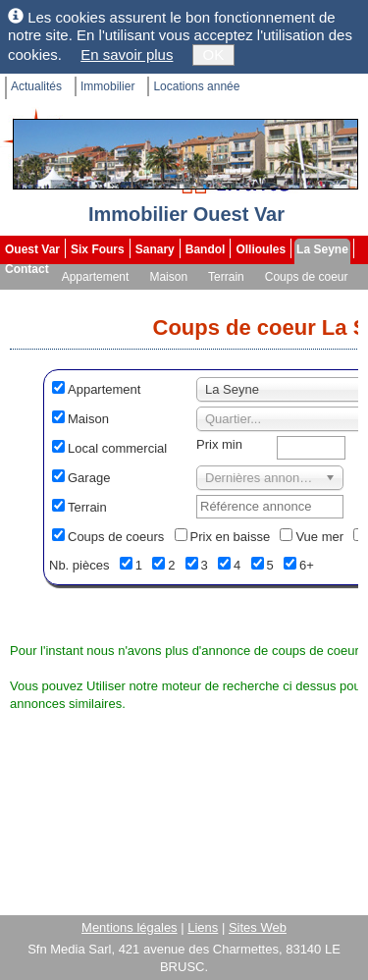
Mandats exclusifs (54, 297)
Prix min (219, 444)
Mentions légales (130, 927)
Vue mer (319, 537)
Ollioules (261, 249)
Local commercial (117, 448)
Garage (89, 478)
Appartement (96, 277)
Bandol (206, 249)
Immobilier (107, 86)
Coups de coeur (307, 277)
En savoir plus (127, 54)
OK (214, 54)
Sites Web (258, 927)
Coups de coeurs (116, 537)
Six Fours (98, 249)
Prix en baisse (231, 537)
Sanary (155, 249)
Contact (27, 269)
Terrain (226, 277)
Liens (203, 927)
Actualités (36, 86)
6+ (307, 565)
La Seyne (322, 249)
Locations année (196, 86)
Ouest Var (32, 249)
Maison (168, 277)
